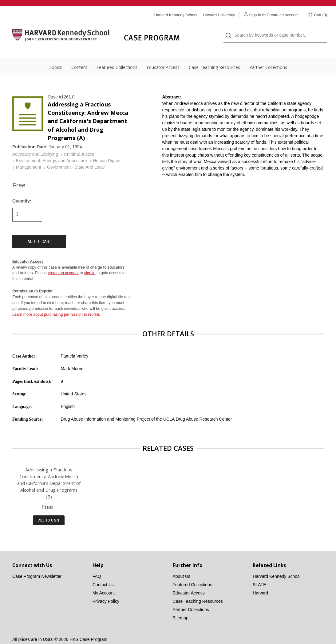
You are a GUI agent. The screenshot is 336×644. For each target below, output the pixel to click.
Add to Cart (49, 508)
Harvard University (219, 15)
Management (29, 155)
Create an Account (283, 15)
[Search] (230, 30)
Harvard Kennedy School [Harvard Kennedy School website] (176, 15)
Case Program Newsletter (37, 565)
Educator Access (163, 56)
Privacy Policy (106, 590)
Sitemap (181, 606)
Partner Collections (268, 56)
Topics (55, 56)
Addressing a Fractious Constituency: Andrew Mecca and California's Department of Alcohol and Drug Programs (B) (49, 471)
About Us (182, 565)
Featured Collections (117, 56)
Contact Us (103, 573)
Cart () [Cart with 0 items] (318, 15)
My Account (104, 581)
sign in (90, 262)
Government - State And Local (76, 155)
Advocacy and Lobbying (35, 142)
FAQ (97, 565)
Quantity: (22, 189)
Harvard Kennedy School (277, 565)
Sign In (255, 15)
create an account (63, 262)
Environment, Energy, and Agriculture (51, 149)
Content (79, 56)
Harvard (260, 581)
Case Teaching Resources (214, 56)
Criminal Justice (79, 142)
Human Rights (107, 149)
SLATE (259, 573)
